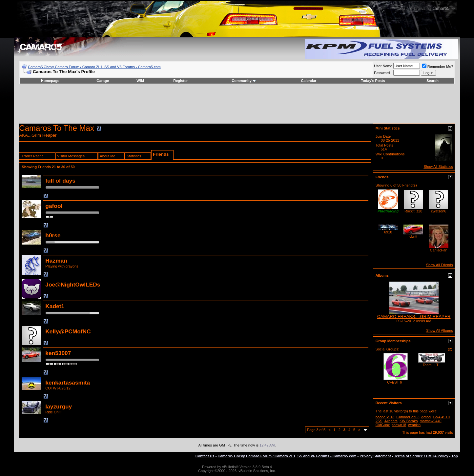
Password (382, 73)
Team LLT (431, 365)
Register (180, 81)
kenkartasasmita (68, 383)
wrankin (414, 425)
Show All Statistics (438, 167)
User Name (383, 66)
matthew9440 (431, 421)
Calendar (309, 81)
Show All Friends (440, 265)
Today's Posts (373, 81)
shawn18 (399, 425)
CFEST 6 (394, 382)
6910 (388, 232)
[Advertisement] (237, 104)
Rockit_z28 (413, 211)
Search (433, 81)
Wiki (140, 81)
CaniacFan (439, 250)
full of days (60, 181)
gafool (54, 206)
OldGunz (383, 425)
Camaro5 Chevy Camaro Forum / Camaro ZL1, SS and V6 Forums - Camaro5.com (94, 67)
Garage (103, 81)
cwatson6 (439, 211)
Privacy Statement (375, 456)
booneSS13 (385, 417)
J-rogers (391, 421)
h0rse (53, 235)
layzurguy (59, 407)
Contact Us (205, 456)
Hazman (56, 261)
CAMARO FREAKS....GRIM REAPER (414, 317)
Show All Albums (439, 330)
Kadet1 (55, 306)
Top (454, 456)
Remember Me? (438, 67)
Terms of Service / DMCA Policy (421, 456)
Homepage (50, 81)
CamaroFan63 (408, 417)
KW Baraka (409, 421)
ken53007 (58, 353)
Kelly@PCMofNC (68, 331)
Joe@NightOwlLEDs (73, 285)
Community (244, 81)
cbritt (413, 236)
